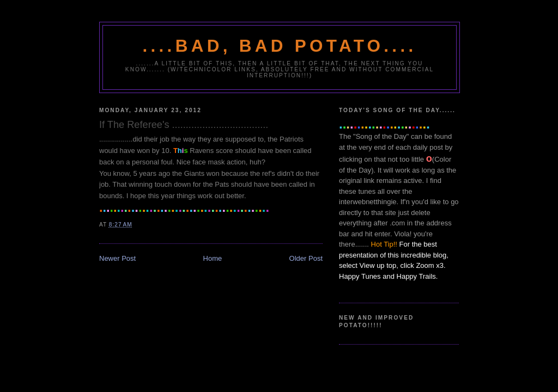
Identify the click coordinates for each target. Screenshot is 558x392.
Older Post (306, 258)
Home (213, 258)
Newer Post (117, 258)
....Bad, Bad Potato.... (280, 46)
